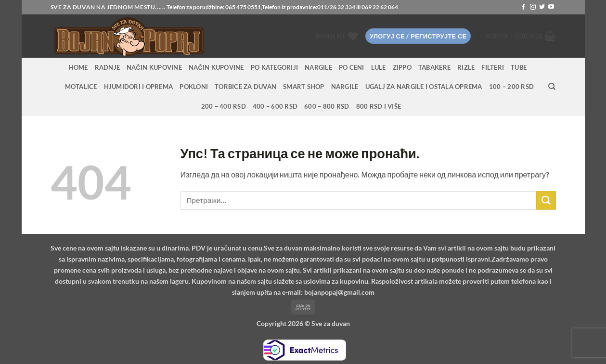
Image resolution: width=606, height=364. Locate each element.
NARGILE (318, 67)
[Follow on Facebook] (523, 7)
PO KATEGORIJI (274, 67)
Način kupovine (154, 67)
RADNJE (108, 67)
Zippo (402, 67)
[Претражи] (552, 87)
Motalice (81, 87)
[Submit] (546, 200)
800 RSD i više (379, 106)
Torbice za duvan (245, 87)
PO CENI (352, 67)
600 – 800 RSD (327, 106)
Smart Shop (304, 87)
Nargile (345, 87)
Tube (519, 67)
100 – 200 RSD (511, 87)
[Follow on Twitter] (542, 7)
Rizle (466, 67)
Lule (379, 67)
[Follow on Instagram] (533, 7)
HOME (78, 67)
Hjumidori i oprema (139, 87)
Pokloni (194, 87)
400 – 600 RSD (275, 106)
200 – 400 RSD (224, 106)
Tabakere (434, 67)
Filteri (493, 67)
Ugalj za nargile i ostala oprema (424, 87)
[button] (418, 36)
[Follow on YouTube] (551, 7)
